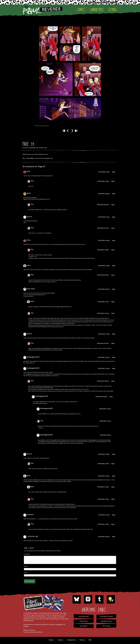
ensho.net (32, 630)
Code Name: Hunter (106, 621)
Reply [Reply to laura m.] (114, 217)
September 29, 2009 (36, 148)
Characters (97, 10)
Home (51, 640)
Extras (113, 10)
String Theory (84, 621)
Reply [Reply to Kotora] (114, 454)
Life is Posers (106, 626)
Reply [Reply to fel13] (114, 172)
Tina (45, 148)
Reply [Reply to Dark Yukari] (114, 289)
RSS (90, 640)
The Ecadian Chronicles (106, 616)
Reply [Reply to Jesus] (114, 266)
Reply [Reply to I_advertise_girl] (114, 537)
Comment (27, 554)
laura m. (29, 217)
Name (25, 566)
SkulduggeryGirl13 (33, 357)
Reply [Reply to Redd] (114, 194)
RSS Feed (114, 3)
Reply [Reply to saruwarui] (114, 515)
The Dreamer (84, 626)
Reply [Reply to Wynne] (114, 334)
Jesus (32, 301)
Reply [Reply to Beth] (114, 476)
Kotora (29, 454)
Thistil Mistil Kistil (84, 616)
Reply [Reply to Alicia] (114, 241)
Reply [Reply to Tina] (113, 181)
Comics (81, 10)
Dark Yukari (31, 289)
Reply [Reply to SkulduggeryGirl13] (114, 357)
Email (25, 573)
